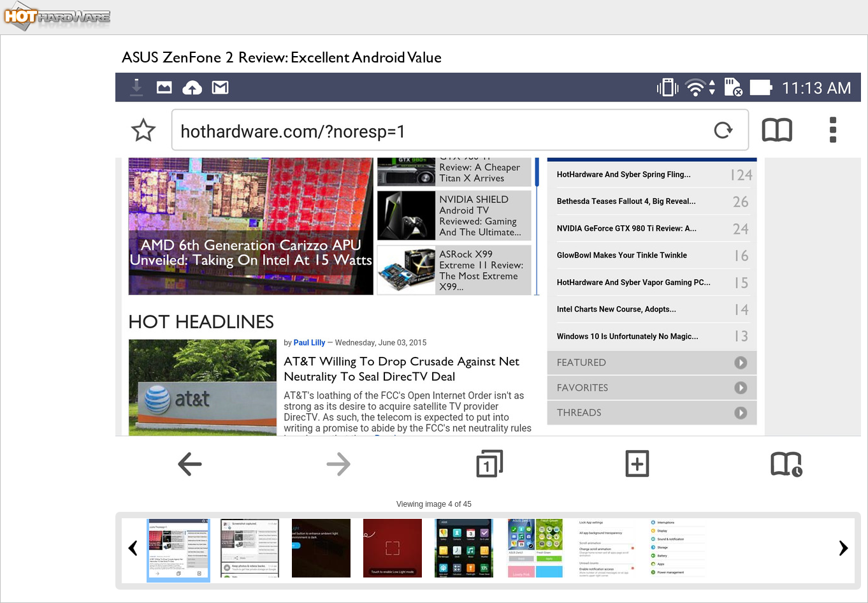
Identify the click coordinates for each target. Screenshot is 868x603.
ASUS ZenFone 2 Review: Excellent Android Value (282, 57)
